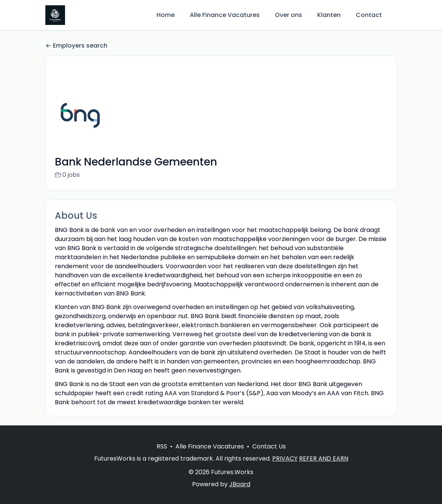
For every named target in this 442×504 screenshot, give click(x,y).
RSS (162, 455)
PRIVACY (285, 468)
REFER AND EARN (324, 468)
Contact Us (269, 455)
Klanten (329, 15)
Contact (369, 15)
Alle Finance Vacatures (225, 15)
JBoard (240, 493)
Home (166, 15)
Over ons (288, 15)
